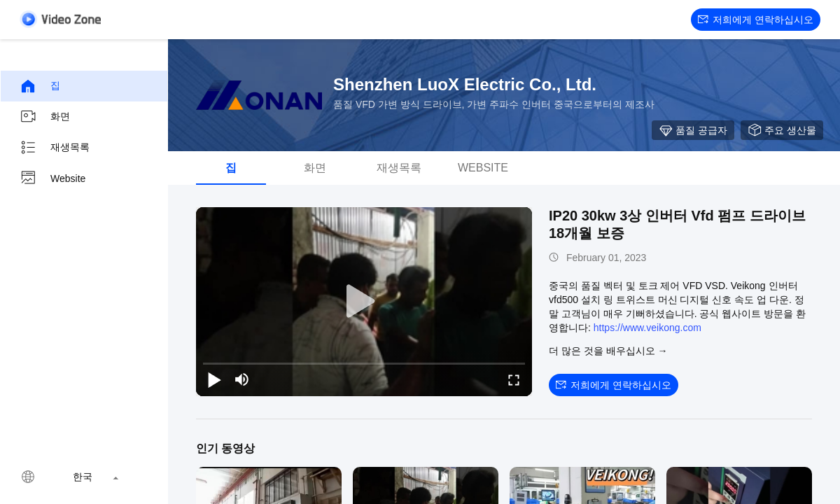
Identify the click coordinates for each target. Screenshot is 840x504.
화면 (45, 117)
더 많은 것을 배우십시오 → (608, 351)
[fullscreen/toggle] (514, 379)
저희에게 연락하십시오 (756, 20)
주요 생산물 (782, 130)
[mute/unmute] (242, 379)
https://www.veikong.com (647, 328)
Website (52, 178)
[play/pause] (214, 379)
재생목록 (55, 148)
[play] (364, 302)
